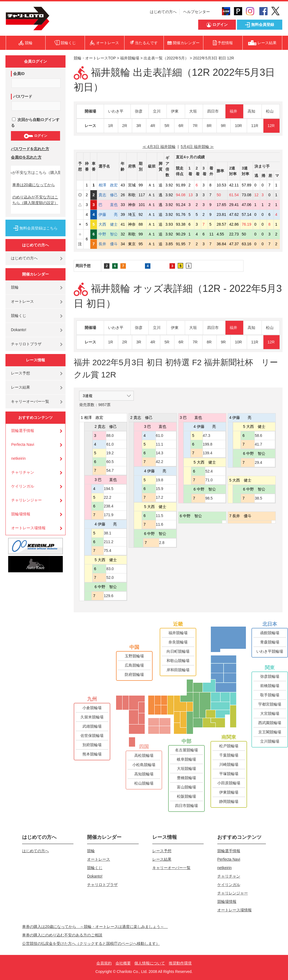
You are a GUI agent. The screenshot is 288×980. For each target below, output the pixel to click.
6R (181, 126)
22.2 (107, 497)
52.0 (110, 577)
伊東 (175, 111)
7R (195, 126)
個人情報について (150, 963)
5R (167, 126)
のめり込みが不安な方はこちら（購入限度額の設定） (35, 200)
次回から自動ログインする (35, 123)
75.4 (107, 551)
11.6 (160, 524)
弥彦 (139, 111)
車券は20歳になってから (34, 185)
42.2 (160, 462)
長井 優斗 (108, 244)
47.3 (207, 435)
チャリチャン (23, 472)
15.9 (160, 489)
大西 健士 (108, 224)
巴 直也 (108, 205)
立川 (157, 111)
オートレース (22, 301)
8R (209, 126)
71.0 (209, 480)
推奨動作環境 (180, 963)
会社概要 (123, 963)
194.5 (109, 489)
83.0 (110, 569)
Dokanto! (19, 330)
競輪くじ (19, 316)
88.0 (110, 435)
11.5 (160, 516)
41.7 (258, 444)
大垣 (193, 111)
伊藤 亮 (108, 214)
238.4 (109, 506)
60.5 (110, 462)
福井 (233, 111)
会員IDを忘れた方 (26, 157)
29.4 (258, 462)
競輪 (15, 287)
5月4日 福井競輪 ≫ (197, 147)
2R (125, 126)
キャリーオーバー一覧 (30, 401)
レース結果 (20, 387)
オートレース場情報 (28, 528)
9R (223, 126)
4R (153, 126)
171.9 (109, 515)
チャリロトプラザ (26, 344)
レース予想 (20, 373)
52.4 (209, 471)
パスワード (23, 96)
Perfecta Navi (23, 444)
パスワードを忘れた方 (30, 149)
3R (139, 126)
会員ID (19, 74)
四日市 (213, 111)
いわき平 (116, 111)
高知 (251, 111)
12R (271, 126)
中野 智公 (108, 234)
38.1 (107, 533)
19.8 (160, 480)
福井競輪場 (130, 58)
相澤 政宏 (108, 185)
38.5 (258, 498)
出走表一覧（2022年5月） (166, 58)
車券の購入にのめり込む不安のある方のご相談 (62, 935)
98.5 (209, 498)
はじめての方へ (163, 12)
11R (255, 126)
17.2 (160, 497)
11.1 (160, 444)
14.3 (160, 453)
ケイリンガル (23, 486)
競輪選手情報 (23, 431)
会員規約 (104, 963)
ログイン (35, 136)
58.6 (258, 435)
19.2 (110, 453)
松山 (270, 111)
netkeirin (18, 458)
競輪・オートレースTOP (95, 58)
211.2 (109, 542)
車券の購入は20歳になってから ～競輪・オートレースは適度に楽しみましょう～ (95, 927)
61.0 (110, 444)
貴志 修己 (108, 195)
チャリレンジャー (26, 500)
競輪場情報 (21, 514)
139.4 (208, 453)
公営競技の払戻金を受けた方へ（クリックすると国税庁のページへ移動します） (91, 943)
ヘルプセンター (197, 12)
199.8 (208, 444)
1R (111, 126)
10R (238, 126)
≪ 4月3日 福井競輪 (159, 147)
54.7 (110, 470)
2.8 (162, 543)
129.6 (109, 596)
